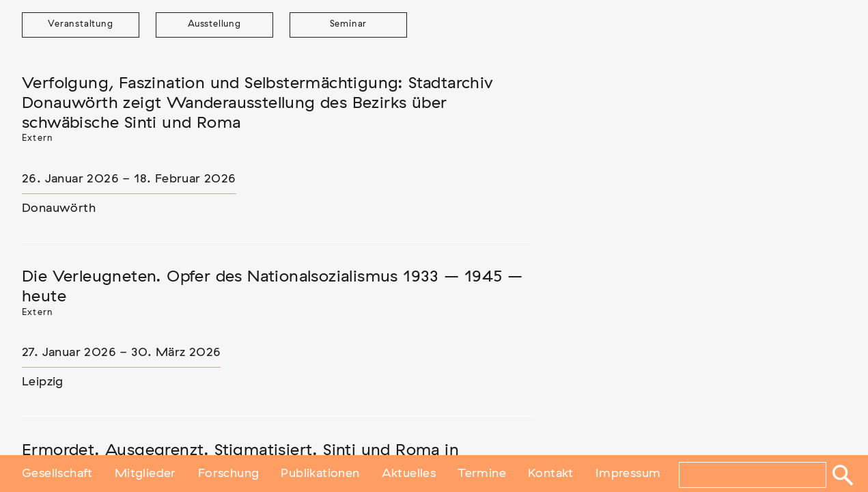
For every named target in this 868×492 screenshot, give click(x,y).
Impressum (628, 474)
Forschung (229, 474)
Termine (482, 474)
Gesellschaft (57, 474)
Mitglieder (145, 474)
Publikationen (320, 474)
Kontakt (551, 474)
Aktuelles (409, 474)
